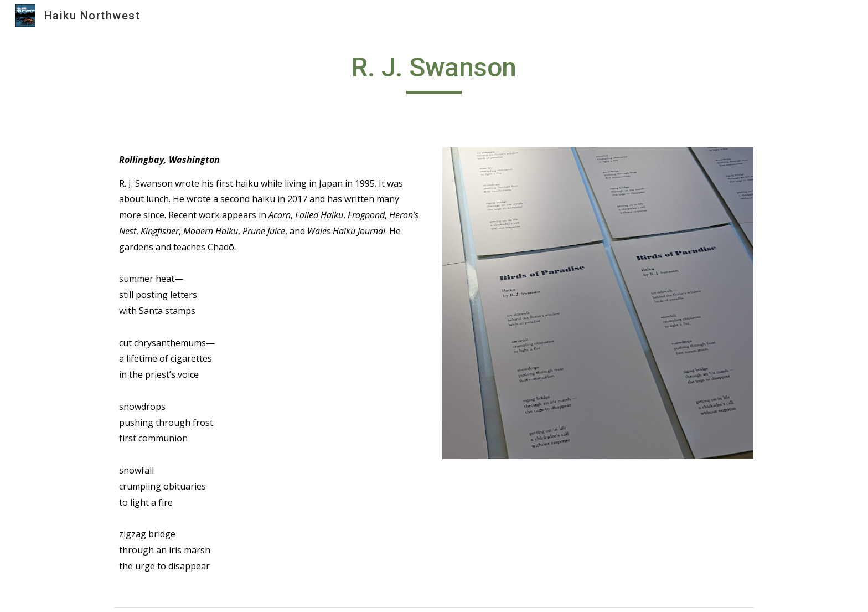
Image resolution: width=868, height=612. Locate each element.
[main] (434, 73)
